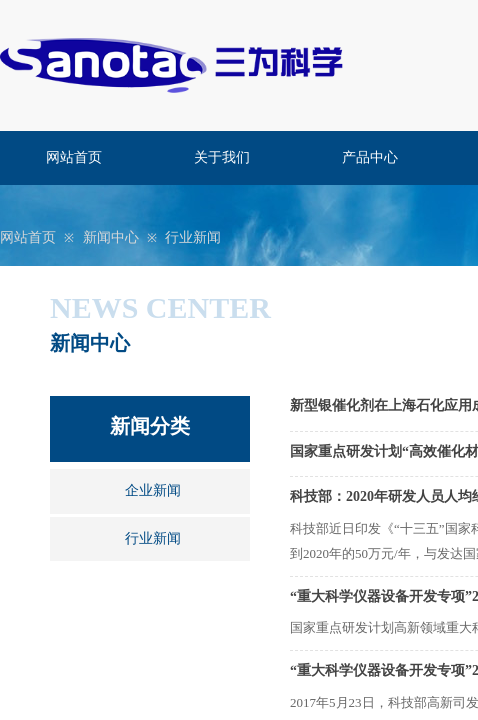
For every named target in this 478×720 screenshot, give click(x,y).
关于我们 (222, 157)
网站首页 (74, 157)
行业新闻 (193, 237)
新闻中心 (111, 237)
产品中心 (370, 157)
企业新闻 (153, 490)
